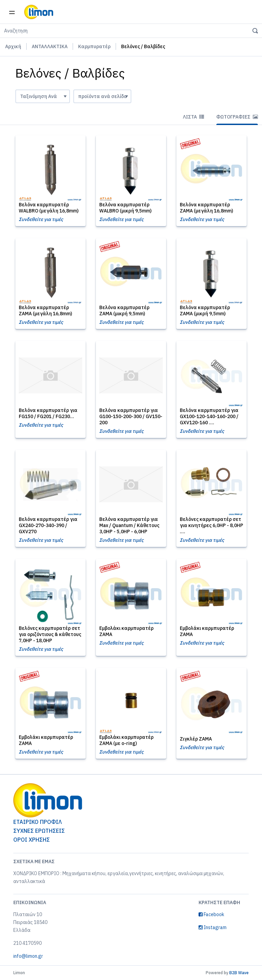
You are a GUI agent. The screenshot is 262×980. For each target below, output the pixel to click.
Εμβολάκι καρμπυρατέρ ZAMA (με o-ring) (126, 740)
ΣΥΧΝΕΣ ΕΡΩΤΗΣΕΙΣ (39, 831)
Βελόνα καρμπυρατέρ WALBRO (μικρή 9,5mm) (125, 208)
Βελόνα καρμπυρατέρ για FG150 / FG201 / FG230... (48, 413)
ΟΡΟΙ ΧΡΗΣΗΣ (32, 840)
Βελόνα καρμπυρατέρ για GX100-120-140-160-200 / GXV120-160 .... (209, 416)
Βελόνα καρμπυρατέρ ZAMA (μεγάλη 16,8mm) (206, 208)
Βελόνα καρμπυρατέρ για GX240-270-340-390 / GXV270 (48, 525)
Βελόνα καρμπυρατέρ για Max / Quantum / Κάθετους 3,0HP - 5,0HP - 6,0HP (129, 525)
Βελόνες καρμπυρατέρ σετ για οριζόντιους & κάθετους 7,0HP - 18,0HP (50, 634)
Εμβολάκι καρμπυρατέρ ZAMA (126, 631)
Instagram (213, 927)
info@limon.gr (28, 956)
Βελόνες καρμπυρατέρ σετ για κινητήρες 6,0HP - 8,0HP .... (212, 525)
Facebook (211, 914)
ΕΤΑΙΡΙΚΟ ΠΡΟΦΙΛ (38, 822)
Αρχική (13, 46)
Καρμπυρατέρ (94, 46)
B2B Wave (239, 973)
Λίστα (193, 117)
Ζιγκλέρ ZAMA (196, 739)
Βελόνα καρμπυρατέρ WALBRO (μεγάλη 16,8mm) (49, 208)
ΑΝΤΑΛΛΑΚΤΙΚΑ (50, 46)
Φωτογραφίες (237, 117)
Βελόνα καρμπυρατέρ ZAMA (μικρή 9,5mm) (124, 310)
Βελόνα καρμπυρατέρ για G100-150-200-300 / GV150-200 (131, 416)
